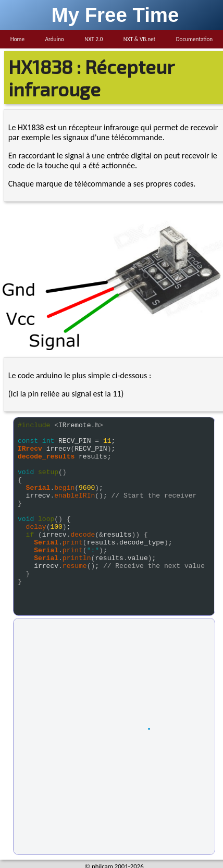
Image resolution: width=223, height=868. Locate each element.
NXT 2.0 (94, 39)
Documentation (195, 39)
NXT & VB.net (140, 39)
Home (17, 39)
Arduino (54, 39)
